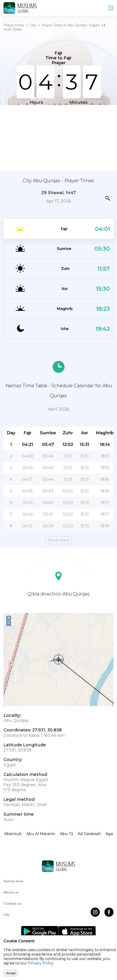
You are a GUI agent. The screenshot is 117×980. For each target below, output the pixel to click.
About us (11, 892)
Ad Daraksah (89, 834)
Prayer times (14, 25)
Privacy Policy (41, 963)
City (33, 25)
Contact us (12, 903)
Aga (109, 834)
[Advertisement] (58, 138)
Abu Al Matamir (41, 834)
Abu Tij (66, 834)
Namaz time (14, 881)
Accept (11, 973)
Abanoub (13, 834)
